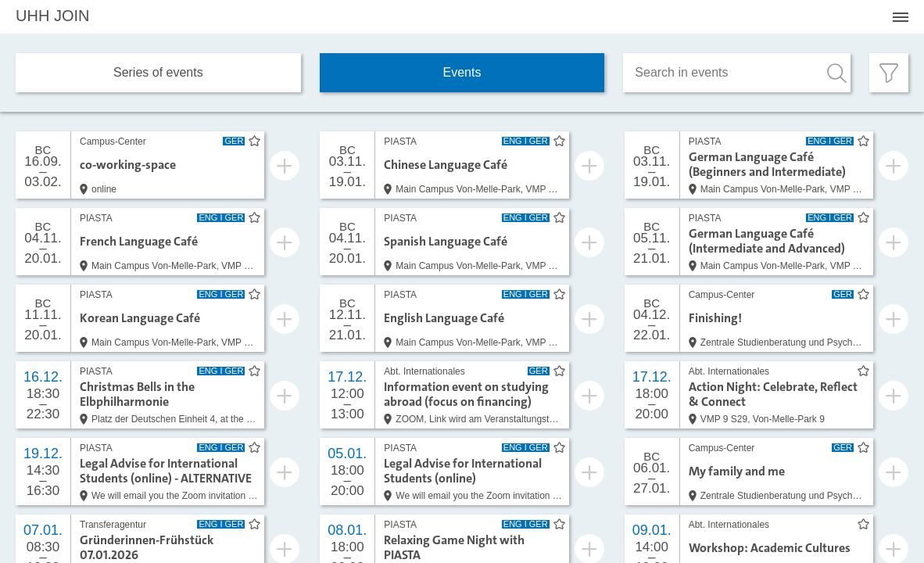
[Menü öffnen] (901, 17)
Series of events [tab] (158, 72)
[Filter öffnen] (889, 73)
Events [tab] (462, 72)
